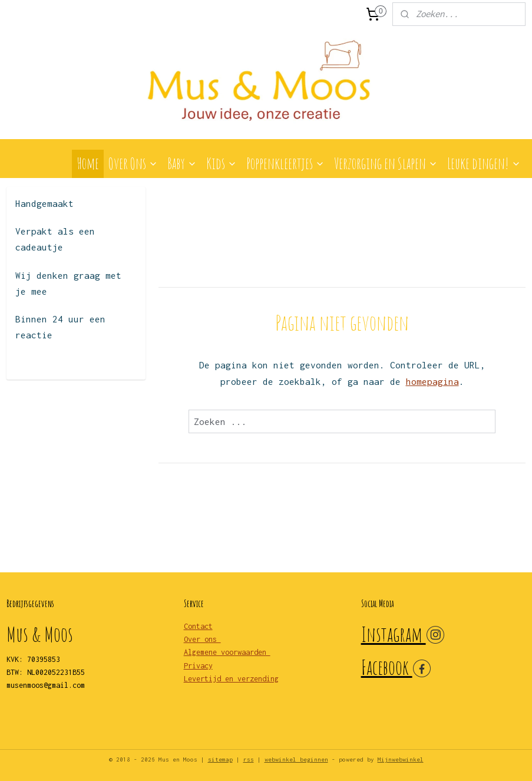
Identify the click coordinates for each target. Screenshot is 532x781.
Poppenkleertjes (285, 163)
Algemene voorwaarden (227, 652)
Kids (222, 163)
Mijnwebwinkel (401, 759)
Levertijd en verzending (231, 679)
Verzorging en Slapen (386, 163)
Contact (198, 626)
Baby (182, 163)
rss (249, 759)
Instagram (394, 634)
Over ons (202, 639)
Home (88, 163)
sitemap (220, 759)
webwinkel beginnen (296, 759)
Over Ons (133, 163)
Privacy (198, 666)
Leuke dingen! (484, 163)
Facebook (387, 667)
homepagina (432, 381)
